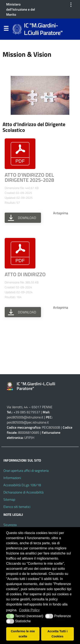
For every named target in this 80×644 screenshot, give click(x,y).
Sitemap (9, 499)
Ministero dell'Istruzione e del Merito (21, 9)
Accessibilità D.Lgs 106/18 (22, 485)
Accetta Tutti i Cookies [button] (57, 634)
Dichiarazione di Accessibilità (23, 492)
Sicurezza (10, 525)
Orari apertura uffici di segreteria (26, 471)
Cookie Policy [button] (29, 610)
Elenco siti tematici (17, 507)
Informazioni (12, 478)
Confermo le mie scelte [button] (23, 634)
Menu (6, 29)
